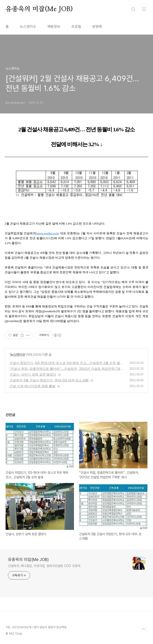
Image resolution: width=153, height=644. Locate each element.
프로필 (76, 27)
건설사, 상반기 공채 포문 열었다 (33, 374)
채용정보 (54, 27)
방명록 (97, 27)
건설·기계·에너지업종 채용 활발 (32, 386)
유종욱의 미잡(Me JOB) (39, 9)
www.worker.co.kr (48, 233)
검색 (134, 9)
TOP (144, 629)
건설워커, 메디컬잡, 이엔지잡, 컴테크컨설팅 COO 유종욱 (44, 566)
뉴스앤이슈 (28, 27)
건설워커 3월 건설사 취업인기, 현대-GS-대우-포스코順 (49, 380)
